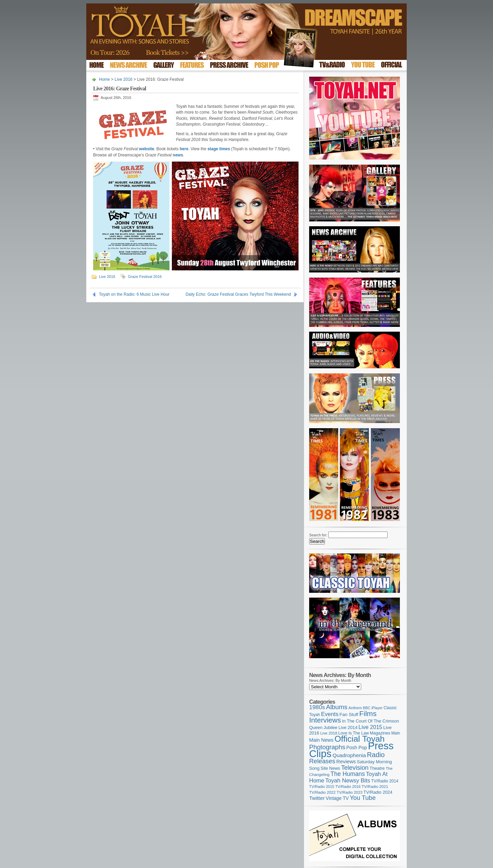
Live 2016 (124, 79)
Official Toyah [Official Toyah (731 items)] (360, 739)
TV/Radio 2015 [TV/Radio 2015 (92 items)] (322, 787)
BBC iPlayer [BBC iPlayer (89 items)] (373, 708)
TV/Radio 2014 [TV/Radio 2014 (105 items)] (385, 781)
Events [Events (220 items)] (330, 714)
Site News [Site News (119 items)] (330, 768)
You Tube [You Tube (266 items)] (363, 798)
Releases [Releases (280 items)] (322, 761)
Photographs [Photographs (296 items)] (327, 747)
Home (104, 79)
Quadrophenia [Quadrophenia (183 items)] (349, 755)
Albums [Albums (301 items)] (337, 707)
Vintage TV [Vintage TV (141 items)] (337, 798)
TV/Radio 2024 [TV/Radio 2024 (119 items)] (378, 792)
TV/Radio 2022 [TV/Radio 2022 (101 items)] (322, 792)
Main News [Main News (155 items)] (321, 740)
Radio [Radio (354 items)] (376, 755)
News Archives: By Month (330, 680)
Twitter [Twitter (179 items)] (317, 798)
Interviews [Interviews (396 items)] (325, 720)
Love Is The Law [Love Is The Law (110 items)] (353, 733)
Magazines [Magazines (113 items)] (380, 733)
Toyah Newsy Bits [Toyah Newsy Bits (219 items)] (348, 781)
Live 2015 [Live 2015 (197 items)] (370, 727)
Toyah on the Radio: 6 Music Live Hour (134, 294)
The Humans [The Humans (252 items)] (347, 774)
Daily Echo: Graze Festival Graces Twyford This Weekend (238, 294)
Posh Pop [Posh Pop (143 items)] (357, 748)
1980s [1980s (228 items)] (317, 707)
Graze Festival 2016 (145, 277)
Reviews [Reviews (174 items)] (346, 761)
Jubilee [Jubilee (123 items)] (331, 727)
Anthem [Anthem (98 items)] (355, 708)
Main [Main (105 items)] (396, 733)
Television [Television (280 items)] (355, 768)
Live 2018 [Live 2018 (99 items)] (329, 733)
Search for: (318, 535)
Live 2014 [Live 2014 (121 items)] (348, 727)
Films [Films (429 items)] (368, 713)
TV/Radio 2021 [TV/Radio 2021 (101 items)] (375, 787)
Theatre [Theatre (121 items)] (377, 768)
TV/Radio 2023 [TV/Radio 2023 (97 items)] (349, 792)
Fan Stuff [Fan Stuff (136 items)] (349, 714)
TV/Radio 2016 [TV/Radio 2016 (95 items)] (348, 787)
